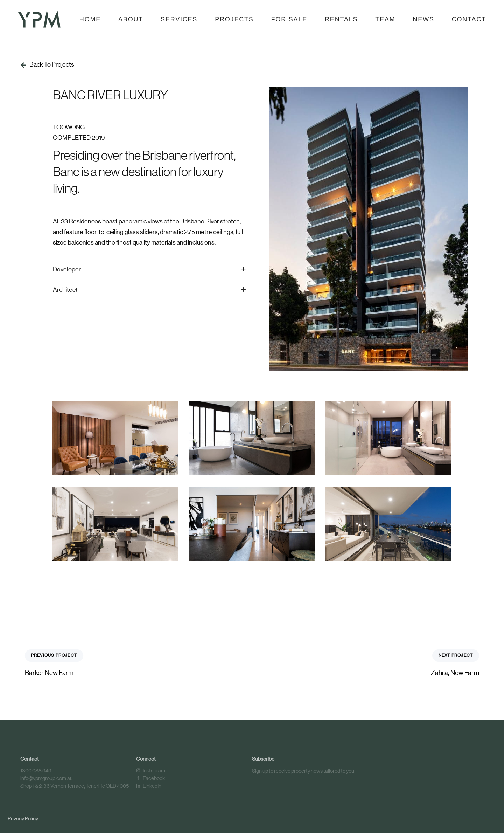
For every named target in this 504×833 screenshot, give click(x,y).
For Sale (289, 19)
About (131, 19)
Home (90, 19)
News (424, 19)
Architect (150, 290)
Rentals (341, 19)
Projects (234, 19)
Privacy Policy (23, 818)
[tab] (150, 270)
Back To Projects (52, 64)
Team (385, 19)
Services (179, 19)
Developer (150, 270)
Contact (469, 19)
